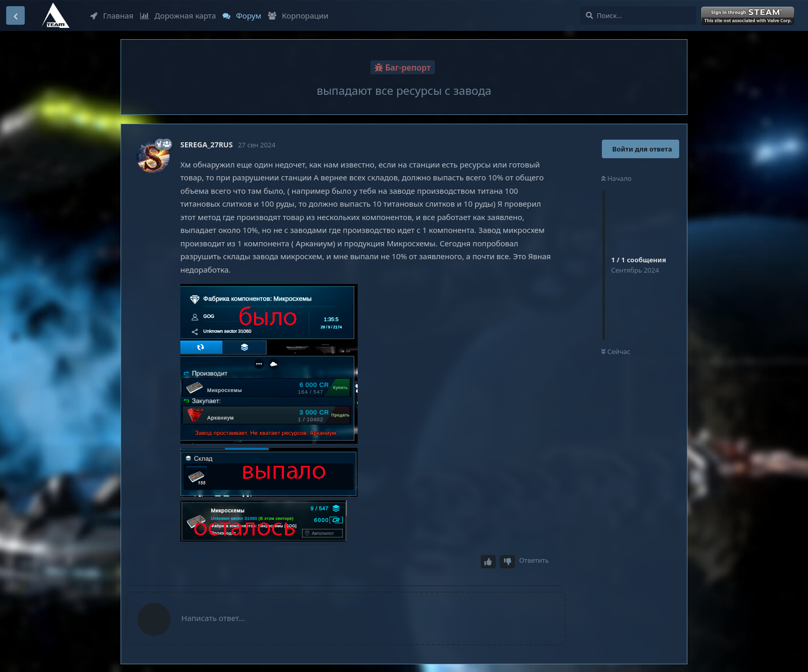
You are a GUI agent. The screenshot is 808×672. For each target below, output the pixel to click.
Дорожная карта (178, 15)
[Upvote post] (489, 562)
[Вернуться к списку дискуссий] (15, 15)
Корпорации (298, 15)
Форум (242, 15)
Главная (112, 15)
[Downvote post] (508, 562)
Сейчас (616, 351)
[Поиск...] (638, 15)
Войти (749, 16)
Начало (617, 178)
